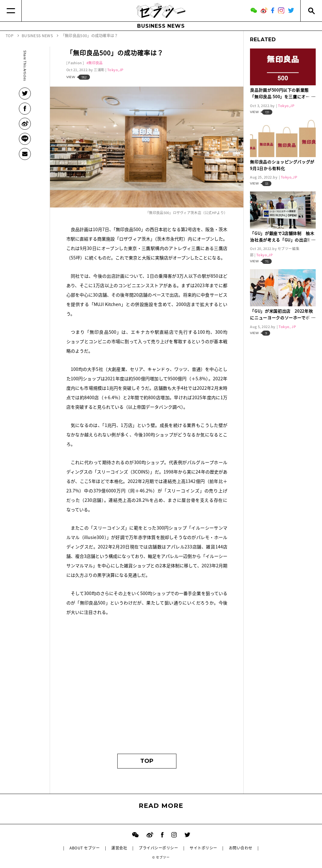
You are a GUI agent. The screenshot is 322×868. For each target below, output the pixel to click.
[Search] (311, 11)
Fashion (75, 63)
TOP (147, 761)
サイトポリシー (203, 848)
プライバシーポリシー (158, 848)
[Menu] (11, 11)
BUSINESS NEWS (161, 26)
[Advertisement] (147, 688)
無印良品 (95, 63)
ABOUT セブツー (85, 848)
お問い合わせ (241, 848)
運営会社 (119, 848)
